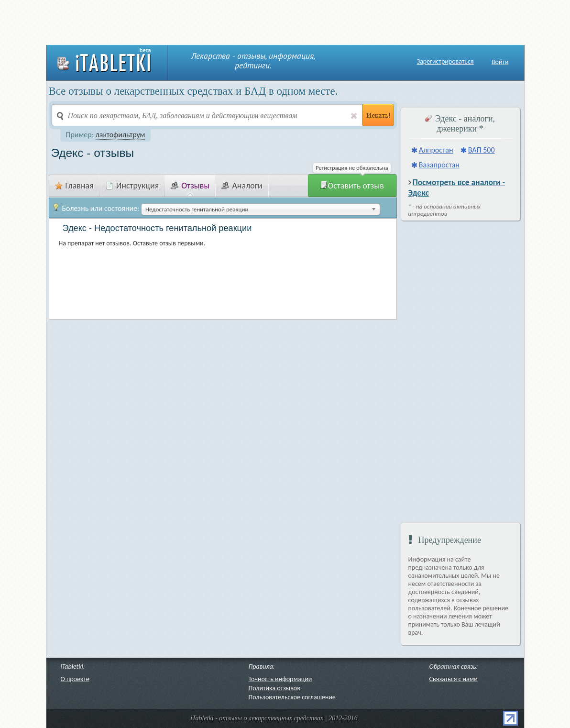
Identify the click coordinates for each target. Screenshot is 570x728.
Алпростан (436, 150)
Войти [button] (500, 62)
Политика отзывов (274, 688)
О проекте (75, 679)
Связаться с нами (454, 679)
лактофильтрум (121, 135)
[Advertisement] (285, 22)
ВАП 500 (482, 150)
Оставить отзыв (352, 186)
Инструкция (132, 186)
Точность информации (280, 679)
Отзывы (190, 186)
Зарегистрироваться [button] (445, 62)
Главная (74, 186)
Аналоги (242, 186)
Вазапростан (439, 165)
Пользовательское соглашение (292, 697)
